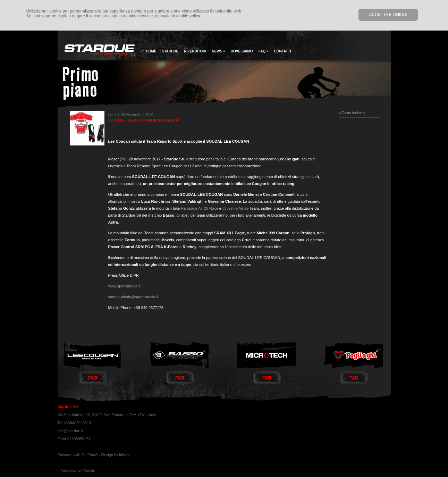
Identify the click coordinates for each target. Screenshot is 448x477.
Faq (264, 51)
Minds (124, 455)
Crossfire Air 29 (235, 208)
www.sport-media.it (124, 286)
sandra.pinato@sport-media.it (133, 297)
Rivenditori (195, 51)
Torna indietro (353, 113)
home (151, 51)
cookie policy (188, 16)
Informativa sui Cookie (77, 471)
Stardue (170, 51)
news (218, 51)
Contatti (283, 51)
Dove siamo (242, 51)
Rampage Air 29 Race (200, 208)
